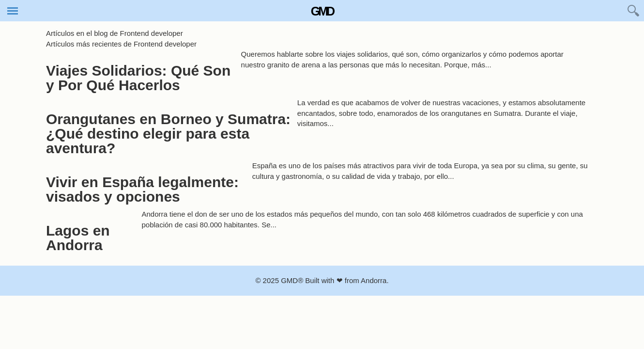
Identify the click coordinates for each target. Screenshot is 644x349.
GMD (322, 11)
